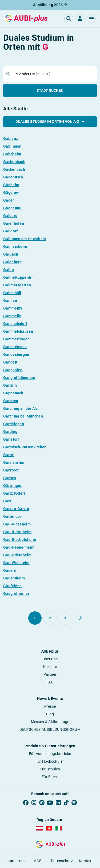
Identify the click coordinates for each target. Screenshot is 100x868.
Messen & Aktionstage (50, 722)
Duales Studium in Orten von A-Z (50, 122)
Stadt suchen (50, 90)
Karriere (50, 667)
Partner (50, 674)
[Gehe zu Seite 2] (50, 618)
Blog (50, 714)
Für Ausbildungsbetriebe (50, 754)
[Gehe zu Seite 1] (35, 618)
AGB (38, 861)
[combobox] (54, 74)
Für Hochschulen (50, 761)
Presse (50, 706)
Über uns (50, 659)
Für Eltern (50, 777)
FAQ (50, 682)
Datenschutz (62, 861)
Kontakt (86, 861)
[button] (91, 19)
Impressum (15, 861)
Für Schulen (50, 769)
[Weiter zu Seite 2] (80, 618)
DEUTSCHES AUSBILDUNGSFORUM (50, 729)
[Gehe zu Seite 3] (65, 618)
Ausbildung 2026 (50, 5)
